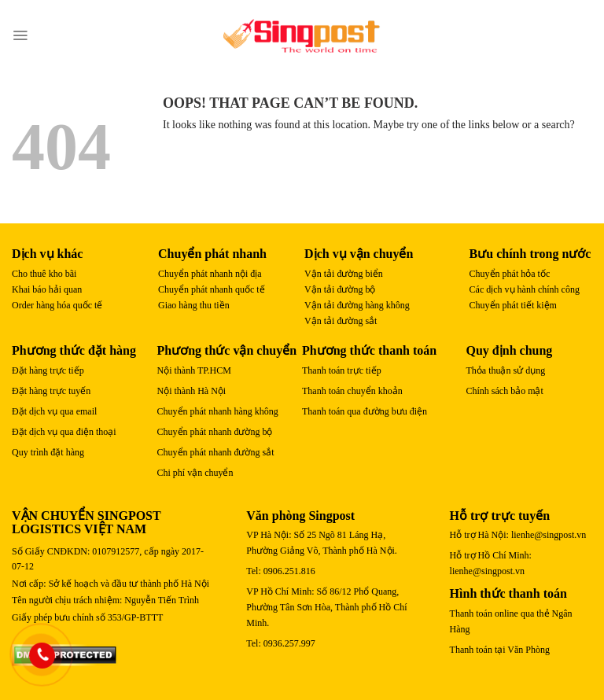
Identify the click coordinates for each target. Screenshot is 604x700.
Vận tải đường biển (344, 274)
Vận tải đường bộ (340, 289)
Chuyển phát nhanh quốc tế (212, 289)
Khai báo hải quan (47, 289)
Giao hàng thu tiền (194, 305)
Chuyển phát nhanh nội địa (210, 274)
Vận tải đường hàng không (357, 305)
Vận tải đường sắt (341, 321)
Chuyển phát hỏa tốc (510, 274)
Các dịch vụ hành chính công (525, 289)
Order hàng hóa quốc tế (57, 305)
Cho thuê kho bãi (44, 274)
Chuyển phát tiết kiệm (513, 305)
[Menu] (20, 35)
